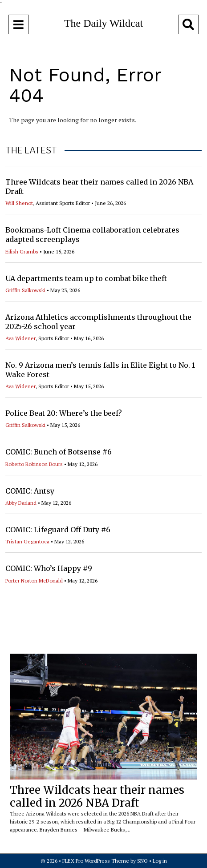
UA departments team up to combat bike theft (86, 278)
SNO (142, 861)
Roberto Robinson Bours (34, 464)
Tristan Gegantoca (27, 541)
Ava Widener (20, 338)
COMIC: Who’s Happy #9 (49, 568)
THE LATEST (31, 150)
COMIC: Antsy (30, 491)
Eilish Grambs (22, 251)
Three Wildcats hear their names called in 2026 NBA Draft (97, 796)
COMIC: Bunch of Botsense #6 (59, 452)
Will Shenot (19, 203)
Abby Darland (21, 503)
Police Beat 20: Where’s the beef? (64, 413)
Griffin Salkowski (25, 290)
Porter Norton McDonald (34, 581)
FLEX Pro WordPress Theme (96, 861)
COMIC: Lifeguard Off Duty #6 (58, 530)
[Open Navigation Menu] (19, 24)
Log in (160, 861)
